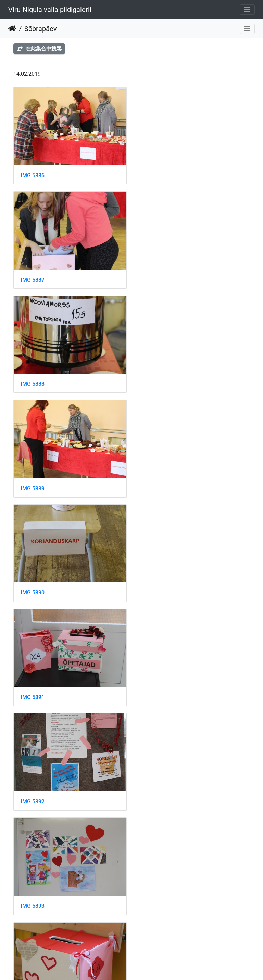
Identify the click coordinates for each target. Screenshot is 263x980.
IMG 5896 (33, 695)
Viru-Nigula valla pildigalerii (50, 10)
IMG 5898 (33, 800)
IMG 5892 (33, 487)
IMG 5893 (156, 488)
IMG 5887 (156, 175)
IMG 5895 (156, 592)
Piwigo (146, 965)
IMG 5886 (33, 175)
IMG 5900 (33, 904)
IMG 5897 (156, 695)
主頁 (12, 29)
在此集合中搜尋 (39, 49)
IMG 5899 (156, 800)
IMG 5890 (33, 383)
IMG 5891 (156, 383)
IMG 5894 (33, 592)
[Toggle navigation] (247, 10)
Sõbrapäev (41, 29)
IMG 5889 (156, 279)
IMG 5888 (33, 279)
